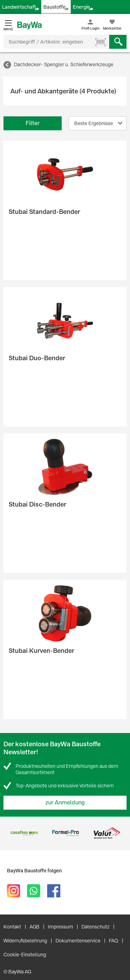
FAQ (114, 941)
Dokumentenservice (78, 941)
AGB (34, 927)
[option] (24, 833)
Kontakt (12, 927)
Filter (33, 123)
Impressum (60, 927)
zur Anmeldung (65, 802)
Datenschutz (96, 927)
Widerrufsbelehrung (25, 941)
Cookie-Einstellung (25, 955)
